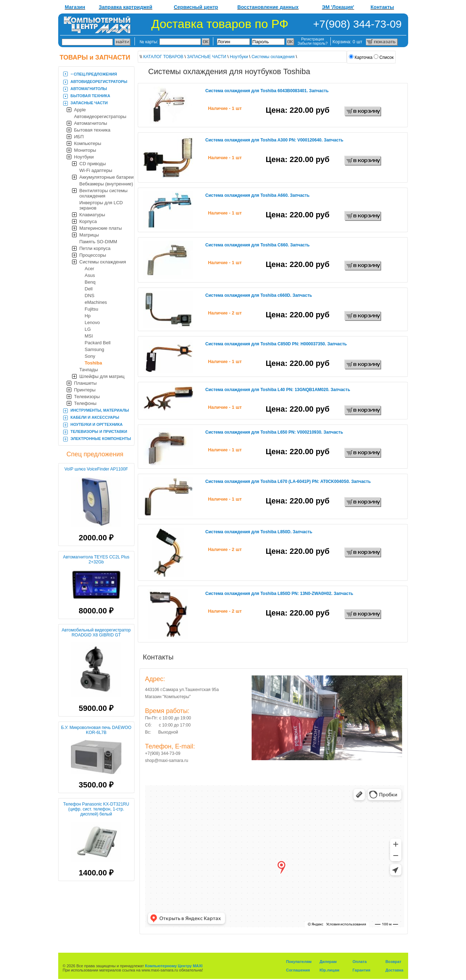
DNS (90, 296)
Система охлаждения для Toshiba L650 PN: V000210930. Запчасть (274, 432)
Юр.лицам (329, 970)
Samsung (95, 349)
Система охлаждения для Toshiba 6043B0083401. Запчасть (267, 91)
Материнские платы (101, 228)
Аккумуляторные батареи (107, 177)
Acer (90, 269)
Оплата (360, 962)
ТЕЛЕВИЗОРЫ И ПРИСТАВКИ (99, 431)
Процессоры (93, 255)
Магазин (75, 7)
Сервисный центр (196, 7)
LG (88, 329)
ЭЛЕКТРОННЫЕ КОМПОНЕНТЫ (101, 439)
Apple (80, 110)
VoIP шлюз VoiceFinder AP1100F (96, 469)
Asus (90, 275)
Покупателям (299, 962)
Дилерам (328, 962)
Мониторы (85, 150)
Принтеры (85, 390)
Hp (88, 316)
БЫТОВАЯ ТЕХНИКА (91, 96)
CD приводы (93, 164)
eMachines (96, 302)
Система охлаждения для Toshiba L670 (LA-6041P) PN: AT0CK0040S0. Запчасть (288, 481)
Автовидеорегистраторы (100, 116)
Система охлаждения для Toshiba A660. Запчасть (258, 195)
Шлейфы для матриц (102, 376)
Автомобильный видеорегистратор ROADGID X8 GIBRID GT (96, 633)
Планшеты (86, 383)
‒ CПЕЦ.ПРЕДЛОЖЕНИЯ (94, 74)
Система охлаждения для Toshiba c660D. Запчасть (259, 295)
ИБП (79, 137)
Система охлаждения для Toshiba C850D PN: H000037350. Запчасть (276, 344)
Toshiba (94, 363)
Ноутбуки (84, 157)
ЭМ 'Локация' (338, 7)
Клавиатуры (92, 215)
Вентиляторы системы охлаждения (104, 193)
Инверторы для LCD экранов (101, 205)
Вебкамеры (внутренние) (106, 184)
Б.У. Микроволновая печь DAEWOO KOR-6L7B (96, 730)
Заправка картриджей (125, 7)
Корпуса (88, 221)
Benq (90, 282)
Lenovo (92, 322)
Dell (89, 289)
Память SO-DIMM (98, 242)
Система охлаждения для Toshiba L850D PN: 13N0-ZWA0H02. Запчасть (279, 594)
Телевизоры (87, 397)
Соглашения (298, 970)
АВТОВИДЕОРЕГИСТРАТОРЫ (99, 82)
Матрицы (89, 235)
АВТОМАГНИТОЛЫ (89, 89)
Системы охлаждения (103, 262)
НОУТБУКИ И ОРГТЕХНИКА (97, 424)
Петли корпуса (95, 248)
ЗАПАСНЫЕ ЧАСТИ (89, 103)
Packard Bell (98, 343)
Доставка (394, 970)
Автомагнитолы (91, 123)
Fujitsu (92, 309)
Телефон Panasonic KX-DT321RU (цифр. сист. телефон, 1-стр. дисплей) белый (96, 809)
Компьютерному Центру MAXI (174, 966)
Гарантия (361, 970)
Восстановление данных (268, 7)
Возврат (393, 962)
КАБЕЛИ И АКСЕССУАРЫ (95, 417)
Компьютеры (88, 143)
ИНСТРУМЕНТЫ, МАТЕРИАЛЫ (100, 410)
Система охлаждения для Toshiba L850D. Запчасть (259, 532)
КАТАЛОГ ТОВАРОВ (163, 57)
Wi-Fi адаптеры (96, 170)
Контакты (382, 7)
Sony (90, 356)
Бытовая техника (92, 130)
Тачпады (89, 370)
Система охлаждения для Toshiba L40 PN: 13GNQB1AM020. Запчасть (278, 390)
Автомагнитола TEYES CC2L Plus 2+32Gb (96, 559)
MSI (89, 336)
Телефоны (85, 403)
